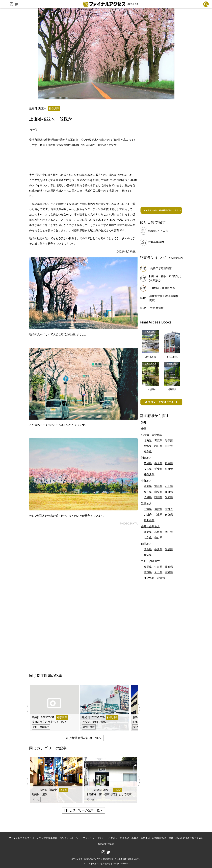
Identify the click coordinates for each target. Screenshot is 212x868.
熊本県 (148, 572)
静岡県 (158, 497)
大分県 (158, 572)
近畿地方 (146, 504)
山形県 (169, 446)
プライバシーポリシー (94, 838)
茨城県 (148, 463)
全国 (144, 429)
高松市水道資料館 (161, 268)
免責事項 (125, 838)
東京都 (169, 469)
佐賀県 (158, 567)
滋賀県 (158, 509)
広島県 (148, 538)
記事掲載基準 (159, 838)
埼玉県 (148, 469)
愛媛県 (169, 549)
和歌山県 (149, 520)
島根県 (158, 532)
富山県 (158, 486)
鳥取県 (148, 532)
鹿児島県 (149, 578)
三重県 (148, 509)
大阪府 (148, 515)
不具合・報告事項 (141, 838)
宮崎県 (169, 572)
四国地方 (146, 544)
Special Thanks (106, 844)
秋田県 (158, 446)
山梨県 (158, 492)
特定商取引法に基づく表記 (189, 838)
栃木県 (158, 463)
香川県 (158, 549)
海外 (144, 423)
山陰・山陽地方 (150, 526)
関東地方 (146, 458)
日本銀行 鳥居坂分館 (163, 288)
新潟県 (148, 486)
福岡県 (148, 567)
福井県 (148, 492)
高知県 (148, 555)
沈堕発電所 (157, 308)
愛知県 (169, 497)
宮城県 (148, 446)
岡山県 (169, 532)
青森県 (158, 441)
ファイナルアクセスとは (21, 838)
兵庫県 (158, 515)
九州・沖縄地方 (150, 561)
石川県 (169, 486)
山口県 (158, 538)
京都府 (169, 509)
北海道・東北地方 (152, 435)
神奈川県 (149, 474)
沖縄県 (161, 578)
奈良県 (169, 515)
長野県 (169, 492)
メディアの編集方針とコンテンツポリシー (58, 838)
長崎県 (169, 567)
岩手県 (169, 441)
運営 (171, 838)
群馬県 (169, 463)
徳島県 (148, 549)
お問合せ (113, 838)
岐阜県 (148, 497)
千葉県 (158, 469)
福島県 (148, 452)
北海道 (148, 441)
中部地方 (146, 481)
